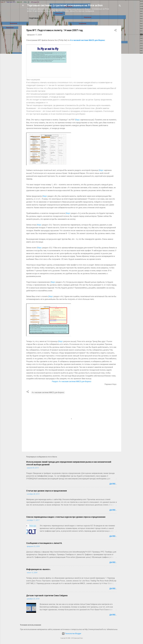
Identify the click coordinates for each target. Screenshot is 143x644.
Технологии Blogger (72, 634)
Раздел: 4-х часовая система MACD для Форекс (72, 381)
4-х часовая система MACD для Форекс (48, 392)
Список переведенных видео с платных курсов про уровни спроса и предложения (66, 517)
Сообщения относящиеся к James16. (44, 543)
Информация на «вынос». (39, 569)
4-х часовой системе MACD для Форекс (88, 40)
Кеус (78, 120)
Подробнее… (35, 18)
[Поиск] (120, 6)
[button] (115, 31)
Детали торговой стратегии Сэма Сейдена (47, 595)
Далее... (113, 484)
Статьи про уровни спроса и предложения (47, 491)
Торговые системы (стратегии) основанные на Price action (65, 5)
